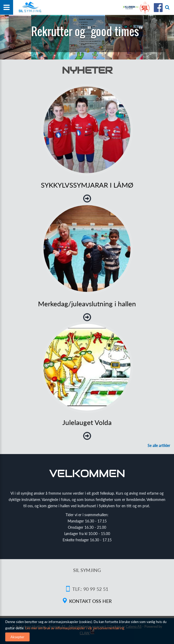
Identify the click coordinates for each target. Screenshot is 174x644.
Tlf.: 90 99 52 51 (90, 589)
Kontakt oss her (90, 601)
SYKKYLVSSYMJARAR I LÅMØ (87, 185)
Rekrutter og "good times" (87, 31)
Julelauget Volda (87, 422)
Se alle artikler (159, 446)
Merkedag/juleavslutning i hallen (87, 304)
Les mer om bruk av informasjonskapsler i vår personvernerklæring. (75, 628)
